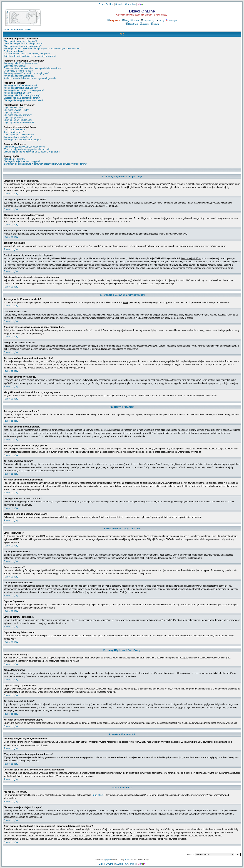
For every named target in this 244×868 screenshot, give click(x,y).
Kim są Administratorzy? (15, 130)
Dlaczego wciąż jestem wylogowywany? (23, 46)
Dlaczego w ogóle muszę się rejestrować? (23, 44)
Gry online (130, 4)
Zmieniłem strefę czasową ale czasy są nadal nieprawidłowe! (32, 68)
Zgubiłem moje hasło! (14, 51)
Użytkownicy (148, 21)
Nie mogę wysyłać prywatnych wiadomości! (24, 147)
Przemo (128, 860)
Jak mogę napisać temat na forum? (20, 85)
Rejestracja (132, 24)
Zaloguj (144, 24)
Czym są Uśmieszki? (13, 113)
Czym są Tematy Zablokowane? (19, 123)
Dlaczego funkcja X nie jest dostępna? (22, 161)
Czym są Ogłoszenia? (14, 118)
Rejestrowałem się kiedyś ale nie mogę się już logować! (30, 56)
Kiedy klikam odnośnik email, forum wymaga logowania (30, 78)
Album (155, 24)
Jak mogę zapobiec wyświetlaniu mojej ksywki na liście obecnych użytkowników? (42, 49)
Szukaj (135, 21)
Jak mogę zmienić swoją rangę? (19, 76)
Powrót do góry (11, 194)
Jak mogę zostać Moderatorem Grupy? (22, 140)
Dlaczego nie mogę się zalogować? (20, 41)
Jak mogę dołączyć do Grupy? (18, 137)
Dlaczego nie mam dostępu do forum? (22, 98)
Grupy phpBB (98, 795)
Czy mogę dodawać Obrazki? (18, 115)
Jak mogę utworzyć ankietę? (17, 93)
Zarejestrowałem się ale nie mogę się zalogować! (27, 54)
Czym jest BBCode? (13, 108)
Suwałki (119, 4)
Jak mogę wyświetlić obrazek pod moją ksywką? (27, 73)
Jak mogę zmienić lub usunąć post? (21, 88)
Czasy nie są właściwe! (15, 66)
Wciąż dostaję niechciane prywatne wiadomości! (27, 149)
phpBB (108, 860)
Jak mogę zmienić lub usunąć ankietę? (22, 95)
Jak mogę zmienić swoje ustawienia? (21, 63)
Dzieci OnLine (106, 4)
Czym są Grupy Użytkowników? (19, 135)
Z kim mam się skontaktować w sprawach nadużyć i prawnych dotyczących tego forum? (45, 164)
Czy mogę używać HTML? (16, 110)
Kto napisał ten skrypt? (14, 159)
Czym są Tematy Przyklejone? (18, 120)
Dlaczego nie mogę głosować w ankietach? (24, 100)
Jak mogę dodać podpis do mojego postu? (24, 90)
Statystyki (171, 21)
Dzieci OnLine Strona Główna (17, 30)
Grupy (160, 21)
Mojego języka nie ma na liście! (18, 71)
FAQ (126, 21)
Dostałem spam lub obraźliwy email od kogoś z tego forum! (32, 152)
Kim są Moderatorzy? (14, 132)
